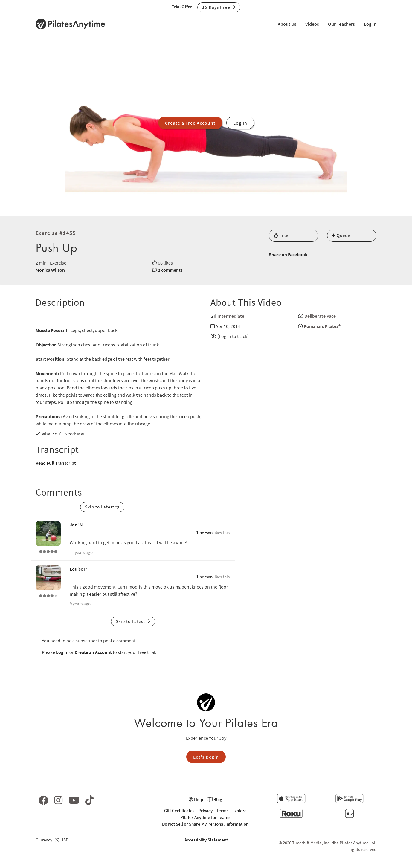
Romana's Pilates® (322, 326)
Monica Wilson (50, 270)
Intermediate (231, 316)
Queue (341, 235)
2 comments (170, 270)
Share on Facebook (288, 254)
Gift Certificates (179, 810)
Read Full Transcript (56, 463)
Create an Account (93, 652)
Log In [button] (240, 123)
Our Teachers (341, 24)
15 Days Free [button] (219, 7)
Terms (222, 810)
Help (196, 799)
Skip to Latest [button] (102, 507)
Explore (239, 810)
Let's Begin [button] (206, 757)
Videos (312, 24)
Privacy (205, 810)
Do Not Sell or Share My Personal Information (205, 824)
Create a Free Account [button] (190, 123)
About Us (287, 24)
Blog (215, 799)
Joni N (76, 525)
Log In (370, 24)
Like (281, 235)
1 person (204, 532)
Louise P (78, 569)
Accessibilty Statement (206, 840)
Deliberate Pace (320, 316)
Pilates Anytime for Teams (205, 817)
